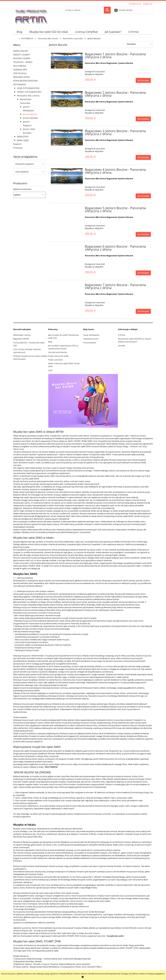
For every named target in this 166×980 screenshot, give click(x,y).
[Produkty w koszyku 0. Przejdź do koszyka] (123, 10)
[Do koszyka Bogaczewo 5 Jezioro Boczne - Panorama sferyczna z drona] (143, 234)
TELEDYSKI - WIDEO (23, 62)
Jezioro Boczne (30, 114)
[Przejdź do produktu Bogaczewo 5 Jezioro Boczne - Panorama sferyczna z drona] (67, 209)
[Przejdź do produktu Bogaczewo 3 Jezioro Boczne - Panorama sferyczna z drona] (67, 138)
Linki (50, 370)
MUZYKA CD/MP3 (22, 58)
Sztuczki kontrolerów (57, 352)
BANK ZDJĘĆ (23, 140)
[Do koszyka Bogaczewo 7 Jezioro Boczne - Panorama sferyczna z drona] (143, 311)
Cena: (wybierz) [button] (22, 172)
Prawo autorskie (55, 360)
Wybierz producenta (22, 189)
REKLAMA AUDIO (22, 77)
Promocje (18, 148)
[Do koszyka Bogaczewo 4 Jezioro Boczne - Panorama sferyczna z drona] (143, 196)
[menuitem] (20, 32)
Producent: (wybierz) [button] (24, 164)
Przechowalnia (89, 343)
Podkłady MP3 (20, 70)
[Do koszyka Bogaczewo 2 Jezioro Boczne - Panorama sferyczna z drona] (143, 119)
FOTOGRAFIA (20, 84)
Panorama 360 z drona (28, 96)
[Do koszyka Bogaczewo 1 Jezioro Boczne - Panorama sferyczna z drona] (143, 80)
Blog (50, 342)
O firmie (122, 335)
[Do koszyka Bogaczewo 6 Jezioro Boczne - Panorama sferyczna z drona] (143, 273)
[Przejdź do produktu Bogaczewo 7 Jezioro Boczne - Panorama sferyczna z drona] (67, 286)
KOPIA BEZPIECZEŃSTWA (25, 81)
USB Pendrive (20, 73)
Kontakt (122, 346)
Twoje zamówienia (91, 335)
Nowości (17, 144)
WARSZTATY (23, 137)
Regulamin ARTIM (21, 339)
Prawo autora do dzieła (58, 356)
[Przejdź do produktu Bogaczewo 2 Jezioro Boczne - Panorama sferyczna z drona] (67, 99)
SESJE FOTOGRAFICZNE (28, 88)
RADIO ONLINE (21, 51)
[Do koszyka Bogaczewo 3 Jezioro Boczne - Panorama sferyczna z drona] (143, 157)
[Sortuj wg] (139, 44)
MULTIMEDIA (20, 66)
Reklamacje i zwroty (22, 335)
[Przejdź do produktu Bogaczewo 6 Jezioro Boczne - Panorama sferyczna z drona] (67, 247)
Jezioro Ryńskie (30, 118)
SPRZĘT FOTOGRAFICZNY (29, 92)
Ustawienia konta (91, 339)
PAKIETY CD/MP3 (21, 55)
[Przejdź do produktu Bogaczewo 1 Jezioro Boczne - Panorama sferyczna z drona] (67, 61)
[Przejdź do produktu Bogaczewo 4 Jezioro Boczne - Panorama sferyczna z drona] (67, 176)
